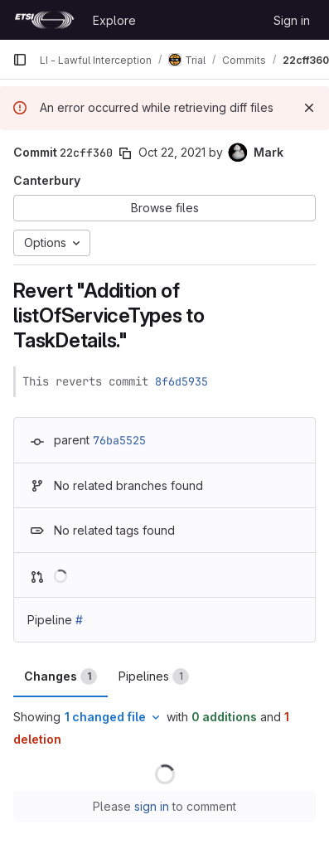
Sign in (292, 20)
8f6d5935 (181, 381)
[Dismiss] (309, 108)
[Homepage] (44, 20)
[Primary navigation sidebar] (20, 60)
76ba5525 (119, 440)
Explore (114, 20)
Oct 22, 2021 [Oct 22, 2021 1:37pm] (172, 152)
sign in (152, 806)
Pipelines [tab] (154, 676)
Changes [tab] (60, 676)
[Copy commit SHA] (125, 153)
